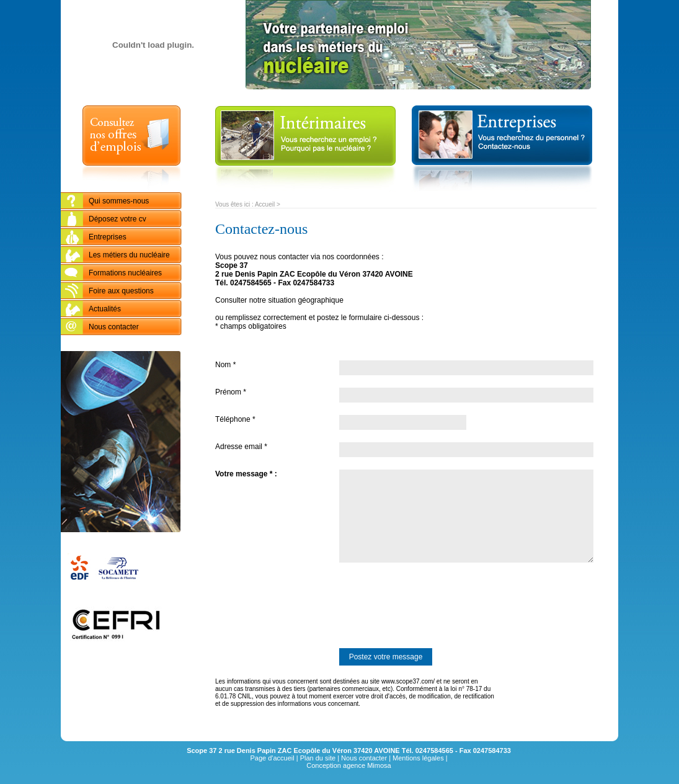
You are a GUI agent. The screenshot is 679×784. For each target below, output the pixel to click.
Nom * (225, 365)
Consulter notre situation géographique (279, 300)
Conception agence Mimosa (348, 765)
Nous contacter (114, 327)
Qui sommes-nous (119, 201)
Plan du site (318, 758)
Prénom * (231, 392)
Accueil (265, 204)
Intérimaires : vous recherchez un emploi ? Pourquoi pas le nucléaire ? (305, 149)
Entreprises (108, 237)
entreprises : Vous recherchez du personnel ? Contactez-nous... (502, 149)
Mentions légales (418, 758)
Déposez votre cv (118, 219)
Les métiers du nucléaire (129, 255)
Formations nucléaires (125, 273)
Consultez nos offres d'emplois (131, 149)
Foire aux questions (121, 291)
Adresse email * (241, 447)
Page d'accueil (272, 758)
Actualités (105, 309)
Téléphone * (235, 419)
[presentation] (309, 605)
